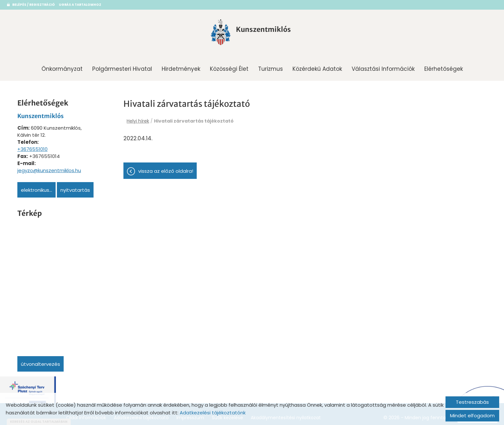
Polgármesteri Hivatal (122, 67)
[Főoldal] (212, 33)
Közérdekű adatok (317, 67)
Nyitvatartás (75, 188)
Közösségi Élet (229, 67)
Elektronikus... (36, 188)
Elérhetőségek (444, 67)
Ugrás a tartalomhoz (87, 5)
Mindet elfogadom (472, 416)
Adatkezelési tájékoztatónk (213, 413)
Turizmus (270, 67)
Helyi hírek (138, 119)
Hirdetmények (181, 67)
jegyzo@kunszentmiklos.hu (49, 168)
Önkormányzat (62, 67)
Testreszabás (472, 402)
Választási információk (383, 67)
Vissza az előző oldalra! (166, 174)
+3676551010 (32, 147)
